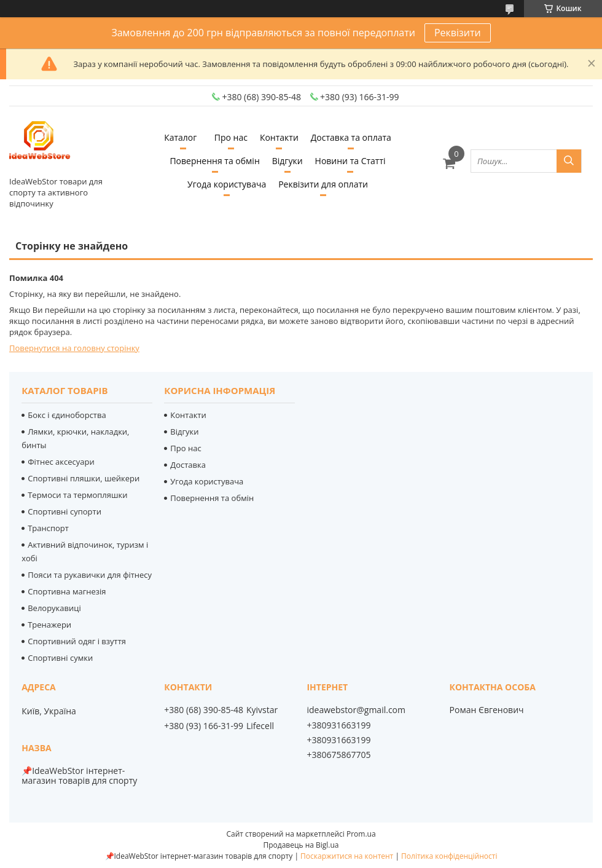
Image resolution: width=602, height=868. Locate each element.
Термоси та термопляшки (77, 495)
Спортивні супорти (64, 511)
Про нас (231, 137)
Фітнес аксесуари (61, 462)
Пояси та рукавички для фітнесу (90, 575)
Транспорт (48, 528)
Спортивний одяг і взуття (77, 641)
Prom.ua (361, 834)
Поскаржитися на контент (347, 856)
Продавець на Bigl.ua (301, 845)
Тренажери (49, 625)
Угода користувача (227, 184)
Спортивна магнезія (67, 591)
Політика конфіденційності (449, 856)
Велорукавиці (54, 608)
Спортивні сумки (60, 658)
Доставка (188, 465)
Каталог (180, 137)
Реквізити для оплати (323, 184)
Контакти (279, 137)
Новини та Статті (350, 161)
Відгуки (287, 161)
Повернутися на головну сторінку (74, 348)
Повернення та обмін (214, 161)
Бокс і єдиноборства (67, 415)
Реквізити (458, 33)
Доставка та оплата (351, 137)
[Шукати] (569, 161)
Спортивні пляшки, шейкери (84, 478)
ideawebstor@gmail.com (356, 710)
